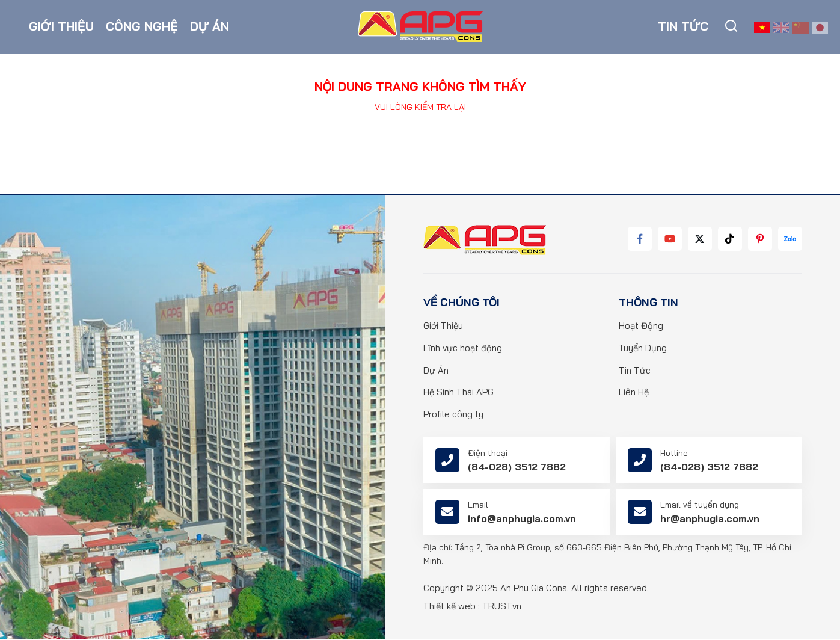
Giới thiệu (61, 27)
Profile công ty (453, 415)
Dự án (210, 27)
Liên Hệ (634, 393)
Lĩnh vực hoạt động (463, 349)
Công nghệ (142, 27)
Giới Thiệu (443, 326)
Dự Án (436, 371)
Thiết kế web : (452, 607)
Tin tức (683, 27)
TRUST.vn (502, 607)
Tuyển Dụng (643, 349)
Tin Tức (635, 371)
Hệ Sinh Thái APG (458, 393)
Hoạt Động (641, 326)
